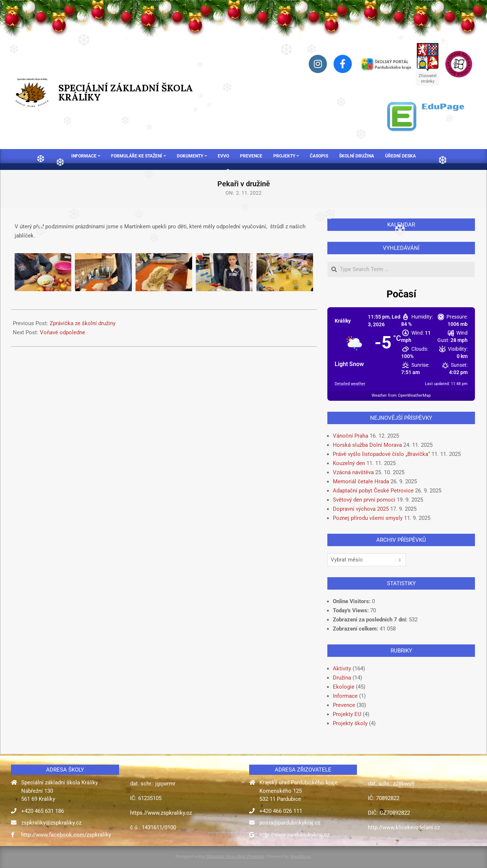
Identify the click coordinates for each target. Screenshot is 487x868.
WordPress (300, 856)
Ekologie (344, 687)
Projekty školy (350, 723)
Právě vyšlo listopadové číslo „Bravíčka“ (381, 454)
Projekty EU (347, 714)
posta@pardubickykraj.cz (290, 823)
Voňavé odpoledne (62, 332)
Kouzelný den (349, 463)
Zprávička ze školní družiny (83, 323)
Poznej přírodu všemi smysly (368, 518)
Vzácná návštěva (353, 472)
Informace (345, 696)
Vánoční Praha (351, 436)
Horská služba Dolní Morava (367, 445)
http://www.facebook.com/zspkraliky (66, 835)
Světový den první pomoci (364, 500)
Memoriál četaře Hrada (361, 481)
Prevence (344, 705)
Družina (342, 678)
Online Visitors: (352, 601)
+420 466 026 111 (281, 811)
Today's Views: (351, 610)
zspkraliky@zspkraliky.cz (51, 823)
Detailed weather (350, 384)
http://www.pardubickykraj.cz (294, 835)
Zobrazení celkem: (356, 629)
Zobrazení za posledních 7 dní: (371, 620)
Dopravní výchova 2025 (361, 509)
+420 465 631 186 (43, 811)
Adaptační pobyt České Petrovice (373, 491)
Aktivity (342, 669)
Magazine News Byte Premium (235, 856)
